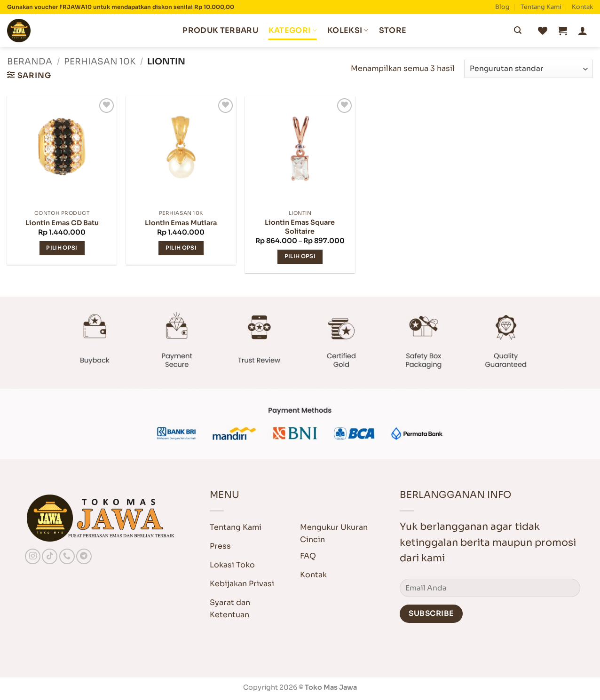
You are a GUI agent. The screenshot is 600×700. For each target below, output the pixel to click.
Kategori (293, 30)
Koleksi (348, 30)
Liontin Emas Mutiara (181, 223)
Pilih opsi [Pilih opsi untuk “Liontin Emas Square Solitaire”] (300, 256)
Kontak (582, 7)
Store (393, 30)
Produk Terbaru (220, 30)
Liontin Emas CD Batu (62, 223)
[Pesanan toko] (529, 69)
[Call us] (67, 556)
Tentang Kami (541, 7)
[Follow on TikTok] (50, 556)
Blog (502, 7)
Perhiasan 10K (100, 61)
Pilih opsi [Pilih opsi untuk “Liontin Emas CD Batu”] (62, 248)
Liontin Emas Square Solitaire (300, 227)
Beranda (30, 61)
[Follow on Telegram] (84, 556)
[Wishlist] (543, 31)
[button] (562, 31)
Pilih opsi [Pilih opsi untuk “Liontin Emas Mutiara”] (181, 248)
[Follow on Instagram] (33, 556)
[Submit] (518, 31)
